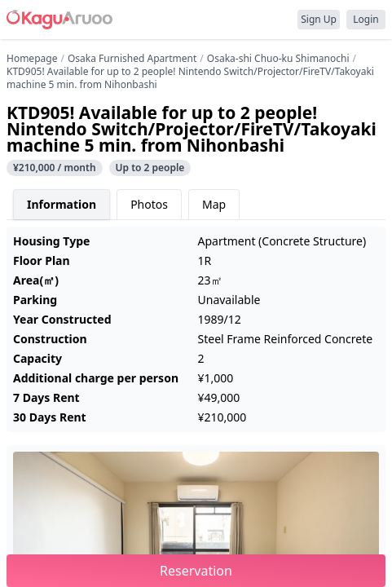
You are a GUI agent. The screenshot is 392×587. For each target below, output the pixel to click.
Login (366, 19)
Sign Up (319, 19)
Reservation (196, 571)
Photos (149, 204)
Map (214, 204)
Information (62, 204)
